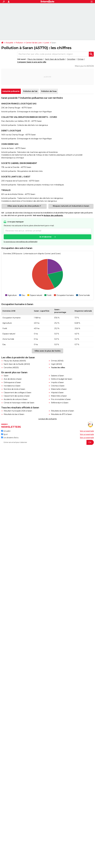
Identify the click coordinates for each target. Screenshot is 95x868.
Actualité (10, 43)
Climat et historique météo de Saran (19, 403)
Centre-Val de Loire (34, 43)
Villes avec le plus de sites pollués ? (24, 206)
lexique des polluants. (53, 215)
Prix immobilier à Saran (61, 399)
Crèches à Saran (58, 386)
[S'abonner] (47, 442)
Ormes (80, 59)
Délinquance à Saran (12, 382)
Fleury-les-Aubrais (35, 59)
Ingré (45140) (56, 364)
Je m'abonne (45, 237)
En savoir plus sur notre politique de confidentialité (21, 242)
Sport (4, 434)
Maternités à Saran (59, 396)
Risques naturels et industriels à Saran (71, 206)
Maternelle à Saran (59, 389)
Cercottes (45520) (11, 368)
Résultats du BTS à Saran (61, 414)
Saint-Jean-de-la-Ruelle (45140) (17, 364)
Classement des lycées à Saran (17, 396)
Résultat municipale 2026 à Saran (18, 411)
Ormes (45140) (57, 361)
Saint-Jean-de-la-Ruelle (55, 59)
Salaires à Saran (57, 376)
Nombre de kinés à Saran (14, 389)
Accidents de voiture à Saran (16, 399)
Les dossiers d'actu (10, 438)
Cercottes (71, 59)
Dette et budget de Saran (62, 379)
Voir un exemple (87, 431)
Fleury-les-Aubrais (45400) (15, 361)
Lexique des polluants (48, 419)
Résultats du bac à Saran (14, 414)
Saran (6, 376)
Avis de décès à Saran (13, 379)
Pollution (19, 43)
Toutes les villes (58, 368)
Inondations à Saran (12, 386)
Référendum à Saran (60, 403)
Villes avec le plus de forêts (47, 351)
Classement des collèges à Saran (18, 393)
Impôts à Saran (57, 382)
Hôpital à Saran (57, 393)
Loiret (47, 43)
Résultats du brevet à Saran (62, 411)
